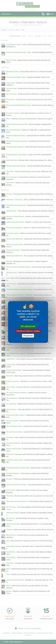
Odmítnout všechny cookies (28, 331)
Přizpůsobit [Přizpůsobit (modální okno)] (28, 336)
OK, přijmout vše (28, 326)
